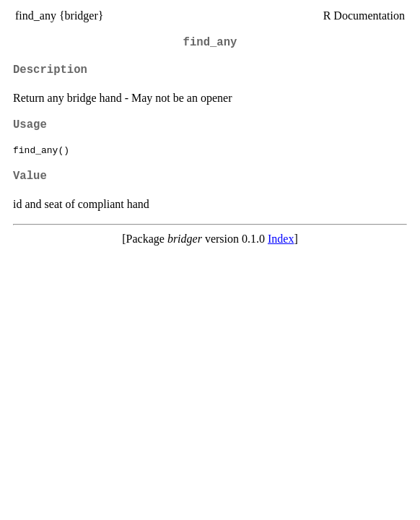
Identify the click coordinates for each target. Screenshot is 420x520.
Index (281, 239)
